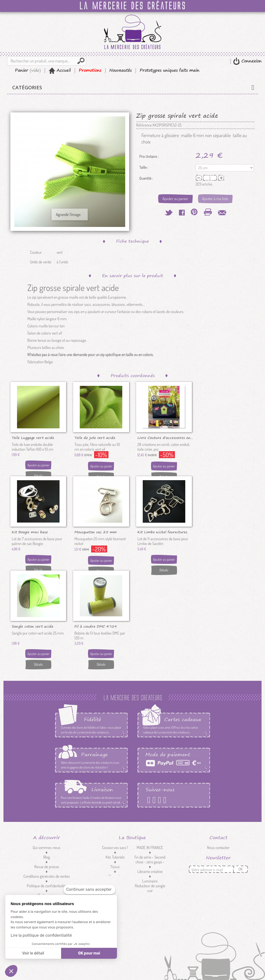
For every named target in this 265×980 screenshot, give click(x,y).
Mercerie (115, 876)
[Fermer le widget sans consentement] (89, 890)
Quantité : (146, 178)
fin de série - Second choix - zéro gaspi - (150, 859)
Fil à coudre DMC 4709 (96, 626)
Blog (47, 857)
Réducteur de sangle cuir (150, 888)
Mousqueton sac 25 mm (96, 532)
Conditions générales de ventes (47, 876)
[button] (11, 971)
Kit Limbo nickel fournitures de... (162, 532)
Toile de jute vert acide (95, 437)
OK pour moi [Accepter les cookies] (89, 953)
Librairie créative (150, 871)
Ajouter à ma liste (215, 199)
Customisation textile (115, 886)
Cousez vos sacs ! (115, 848)
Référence (144, 125)
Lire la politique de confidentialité (41, 935)
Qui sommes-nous (47, 848)
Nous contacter (218, 848)
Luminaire (150, 881)
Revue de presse (47, 867)
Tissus (115, 867)
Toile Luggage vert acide (33, 437)
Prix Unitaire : (149, 157)
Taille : (144, 167)
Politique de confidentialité (47, 886)
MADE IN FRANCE (150, 848)
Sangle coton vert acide (33, 626)
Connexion (251, 61)
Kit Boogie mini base (30, 532)
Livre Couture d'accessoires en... (165, 437)
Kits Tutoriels (115, 857)
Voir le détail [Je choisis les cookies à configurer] (33, 953)
